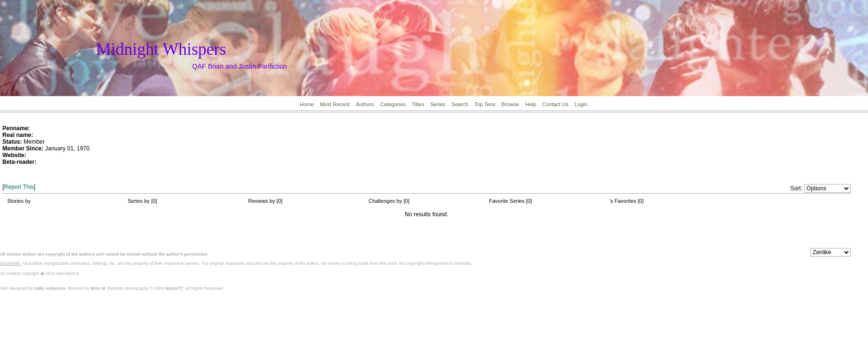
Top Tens (485, 104)
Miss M (98, 288)
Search (460, 104)
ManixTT (174, 288)
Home (307, 104)
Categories (393, 104)
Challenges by (386, 201)
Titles (418, 104)
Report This (19, 187)
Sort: (796, 188)
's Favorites (623, 201)
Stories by (19, 201)
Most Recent (335, 104)
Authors (365, 104)
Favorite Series (507, 201)
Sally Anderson (50, 288)
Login (581, 104)
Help (531, 104)
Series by (140, 201)
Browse (510, 104)
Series (438, 104)
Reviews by (263, 201)
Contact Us (555, 104)
